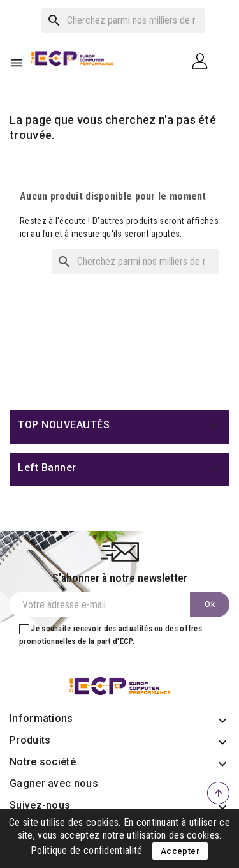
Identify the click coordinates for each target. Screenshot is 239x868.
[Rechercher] (123, 20)
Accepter (180, 851)
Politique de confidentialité (86, 850)
